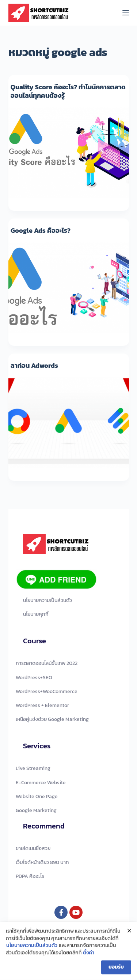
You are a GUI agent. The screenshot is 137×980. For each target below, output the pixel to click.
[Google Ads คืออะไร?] (69, 288)
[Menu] (126, 13)
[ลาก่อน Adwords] (69, 423)
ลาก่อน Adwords (34, 365)
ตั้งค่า (89, 955)
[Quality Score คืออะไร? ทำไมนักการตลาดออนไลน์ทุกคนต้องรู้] (69, 153)
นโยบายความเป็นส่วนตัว (32, 947)
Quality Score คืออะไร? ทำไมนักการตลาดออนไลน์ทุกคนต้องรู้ (68, 91)
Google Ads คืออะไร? (41, 230)
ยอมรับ (116, 968)
